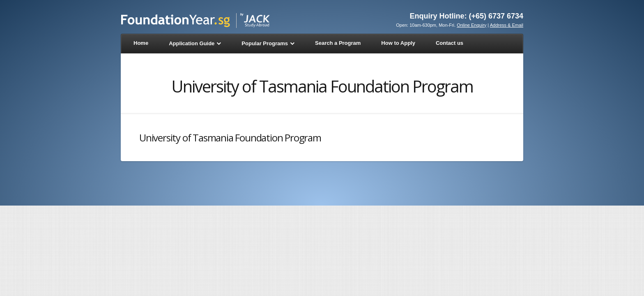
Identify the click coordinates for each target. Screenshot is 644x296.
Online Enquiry (471, 25)
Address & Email (507, 25)
